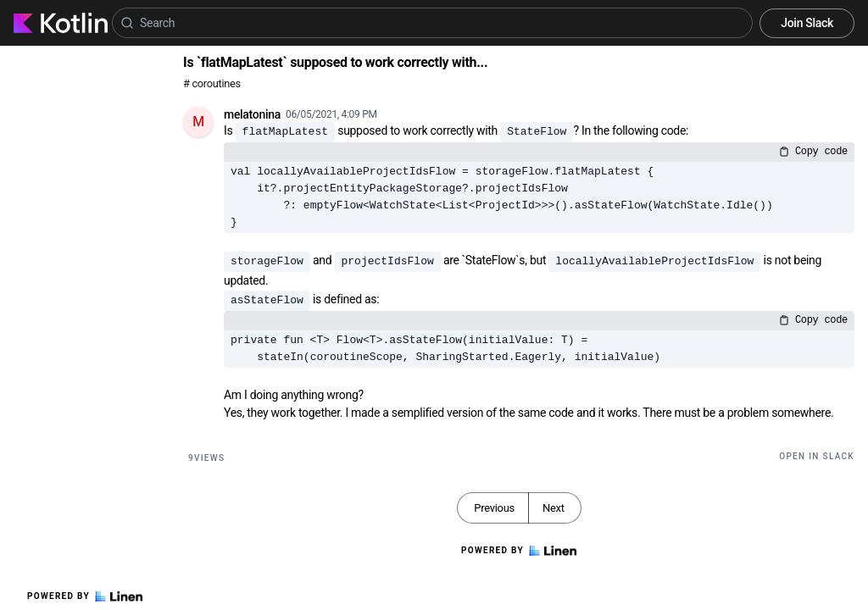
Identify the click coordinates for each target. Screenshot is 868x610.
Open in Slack (817, 456)
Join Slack (807, 23)
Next (554, 508)
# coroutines (212, 83)
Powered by (85, 596)
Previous (494, 508)
